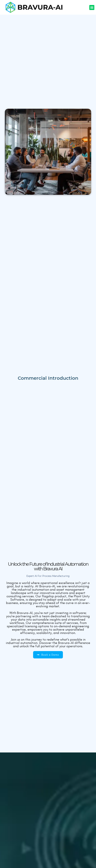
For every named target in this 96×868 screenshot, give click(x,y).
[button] (92, 7)
